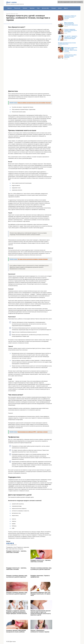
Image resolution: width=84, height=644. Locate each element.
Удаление (32, 8)
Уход (38, 8)
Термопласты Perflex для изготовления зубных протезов (70, 17)
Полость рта (17, 8)
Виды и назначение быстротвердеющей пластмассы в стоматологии (71, 24)
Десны (60, 8)
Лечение (54, 8)
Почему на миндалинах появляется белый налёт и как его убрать (71, 31)
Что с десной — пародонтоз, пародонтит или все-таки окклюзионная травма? (71, 37)
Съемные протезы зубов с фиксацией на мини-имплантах (71, 56)
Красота (10, 8)
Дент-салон (11, 2)
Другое (66, 8)
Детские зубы (45, 8)
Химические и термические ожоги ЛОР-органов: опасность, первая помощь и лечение (71, 49)
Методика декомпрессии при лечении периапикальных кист (67, 43)
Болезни (25, 8)
